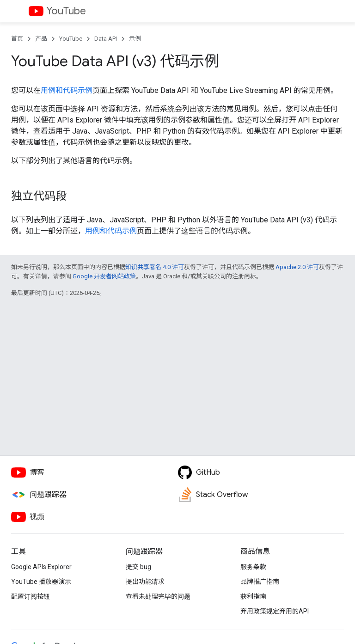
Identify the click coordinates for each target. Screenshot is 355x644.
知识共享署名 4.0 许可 (155, 267)
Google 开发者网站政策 (104, 276)
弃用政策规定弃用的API (275, 611)
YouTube (66, 11)
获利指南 (253, 596)
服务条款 (253, 567)
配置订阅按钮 (31, 596)
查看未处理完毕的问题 (158, 596)
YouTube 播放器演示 (41, 582)
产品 (41, 39)
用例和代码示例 (67, 90)
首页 (17, 39)
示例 (135, 39)
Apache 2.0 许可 (297, 267)
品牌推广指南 (260, 582)
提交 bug (138, 567)
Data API (106, 39)
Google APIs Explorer (41, 567)
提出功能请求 (145, 582)
